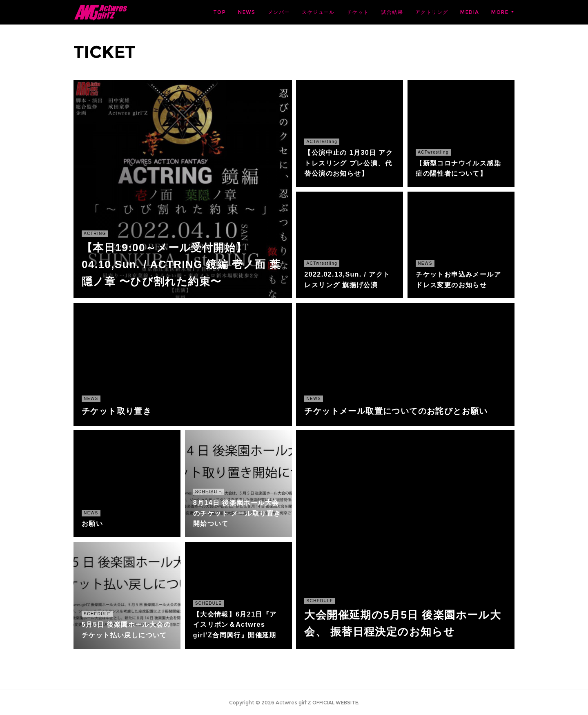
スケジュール (318, 12)
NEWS (247, 12)
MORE (500, 12)
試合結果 (392, 12)
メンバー (279, 12)
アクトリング (432, 12)
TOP (219, 12)
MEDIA (470, 12)
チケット (358, 12)
